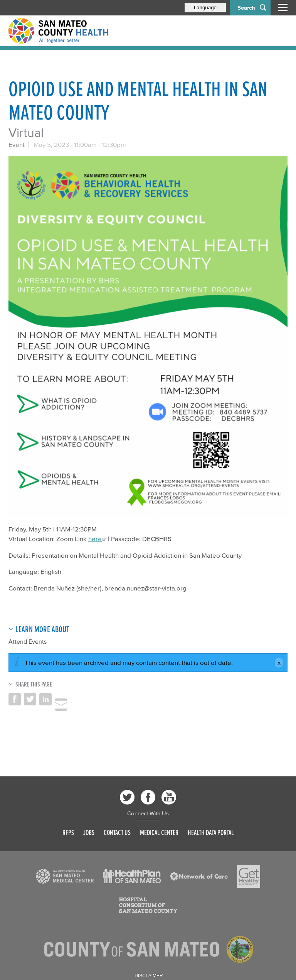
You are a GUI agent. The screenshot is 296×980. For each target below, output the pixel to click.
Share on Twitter (30, 699)
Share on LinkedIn (45, 699)
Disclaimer (149, 976)
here (95, 539)
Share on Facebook (15, 699)
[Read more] (148, 337)
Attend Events (28, 641)
